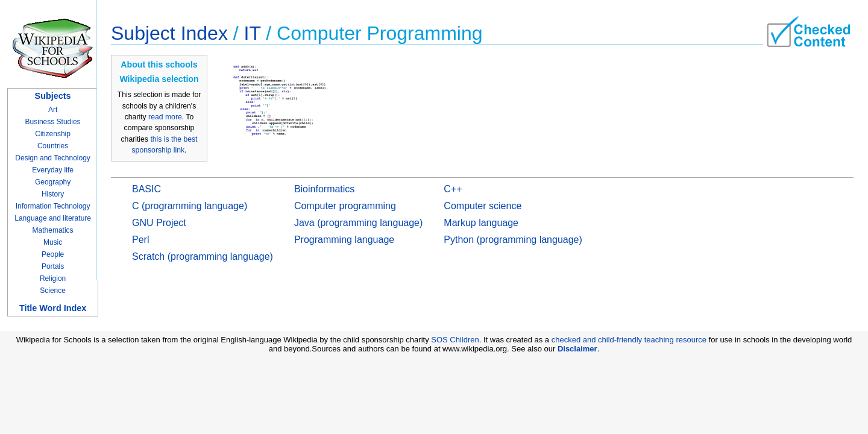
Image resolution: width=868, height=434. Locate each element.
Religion (53, 278)
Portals (53, 266)
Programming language (344, 240)
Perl (140, 240)
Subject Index (169, 33)
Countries (53, 146)
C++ (453, 189)
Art (53, 110)
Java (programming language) (358, 223)
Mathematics (53, 230)
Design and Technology (53, 158)
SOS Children (455, 340)
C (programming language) (190, 206)
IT (253, 33)
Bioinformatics (324, 189)
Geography (53, 182)
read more (165, 117)
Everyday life (53, 170)
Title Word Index (53, 308)
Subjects (53, 96)
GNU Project (159, 223)
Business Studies (53, 122)
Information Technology (53, 206)
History (53, 194)
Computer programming (345, 206)
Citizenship (53, 134)
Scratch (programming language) (203, 256)
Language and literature (53, 218)
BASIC (146, 189)
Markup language (481, 223)
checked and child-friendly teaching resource (629, 340)
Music (53, 242)
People (53, 254)
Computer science (483, 206)
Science (53, 291)
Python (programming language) (513, 240)
